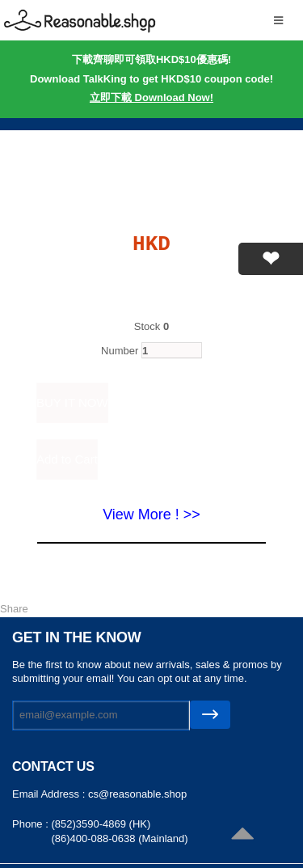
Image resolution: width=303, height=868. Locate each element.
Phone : (32, 824)
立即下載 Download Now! (151, 97)
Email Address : (50, 794)
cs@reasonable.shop (137, 794)
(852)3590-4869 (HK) (101, 824)
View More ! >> (151, 514)
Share (14, 609)
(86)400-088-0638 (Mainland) (119, 838)
